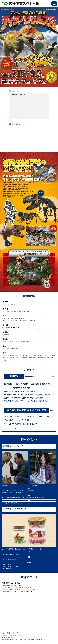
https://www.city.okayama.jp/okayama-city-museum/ (17, 592)
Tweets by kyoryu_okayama (17, 95)
